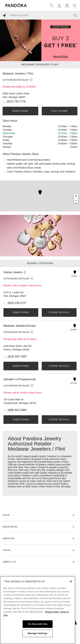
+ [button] (76, 196)
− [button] (76, 201)
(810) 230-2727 (17, 303)
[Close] (71, 581)
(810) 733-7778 (16, 101)
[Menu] (74, 5)
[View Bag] (67, 5)
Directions (20, 111)
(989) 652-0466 (17, 410)
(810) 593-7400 (17, 356)
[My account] (59, 5)
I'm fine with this (38, 624)
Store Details (59, 312)
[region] (38, 610)
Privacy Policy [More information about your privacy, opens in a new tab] (52, 612)
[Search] (52, 5)
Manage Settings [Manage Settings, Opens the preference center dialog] (38, 633)
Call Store (60, 111)
